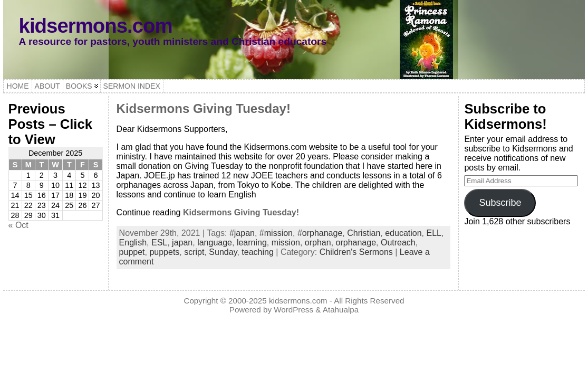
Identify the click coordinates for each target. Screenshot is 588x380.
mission (286, 243)
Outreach (398, 243)
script (194, 252)
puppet (132, 252)
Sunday (223, 252)
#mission (276, 233)
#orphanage (320, 233)
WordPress (293, 310)
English (133, 243)
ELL (434, 233)
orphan (318, 243)
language (215, 243)
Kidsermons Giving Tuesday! (204, 108)
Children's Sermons (356, 252)
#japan (242, 233)
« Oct (18, 225)
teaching (258, 252)
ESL (159, 243)
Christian (364, 233)
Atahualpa (341, 310)
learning (252, 243)
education (403, 233)
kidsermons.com (96, 26)
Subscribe (500, 203)
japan (182, 243)
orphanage (356, 243)
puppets (164, 252)
